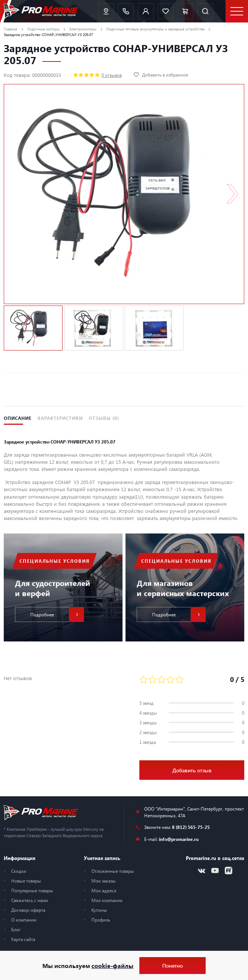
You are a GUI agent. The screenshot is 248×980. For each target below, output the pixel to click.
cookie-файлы (112, 966)
